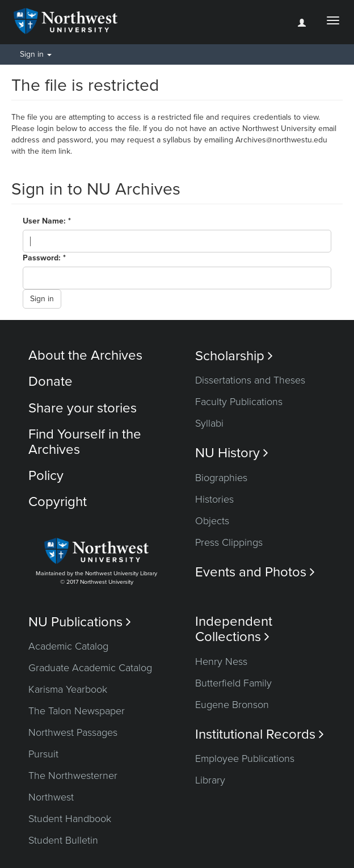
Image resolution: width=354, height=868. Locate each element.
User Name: (45, 221)
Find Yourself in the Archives (85, 442)
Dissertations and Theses (250, 380)
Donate (50, 382)
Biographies (221, 478)
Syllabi (209, 423)
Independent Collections (234, 629)
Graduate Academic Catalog (90, 668)
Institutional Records (260, 734)
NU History (232, 453)
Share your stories (83, 408)
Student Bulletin (63, 840)
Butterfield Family (233, 683)
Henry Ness (221, 661)
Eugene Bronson (232, 705)
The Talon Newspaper (77, 711)
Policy (46, 476)
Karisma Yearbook (68, 689)
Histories (214, 499)
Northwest (51, 797)
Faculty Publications (239, 402)
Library (210, 780)
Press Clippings (229, 542)
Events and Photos (255, 572)
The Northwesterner (73, 776)
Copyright (58, 502)
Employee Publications (245, 759)
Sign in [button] (36, 54)
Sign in (42, 299)
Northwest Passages (73, 732)
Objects (212, 521)
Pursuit (43, 754)
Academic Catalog (68, 646)
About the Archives (85, 355)
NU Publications (80, 622)
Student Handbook (70, 819)
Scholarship (234, 356)
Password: (43, 258)
